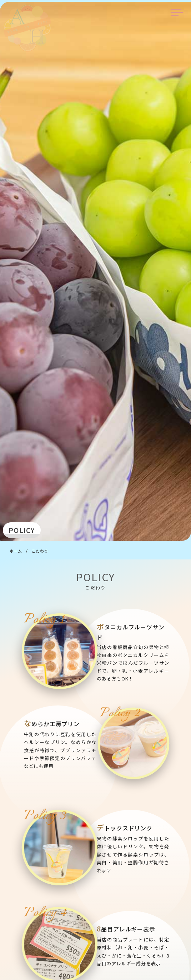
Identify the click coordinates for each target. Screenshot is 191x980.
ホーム (16, 551)
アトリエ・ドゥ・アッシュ (27, 28)
